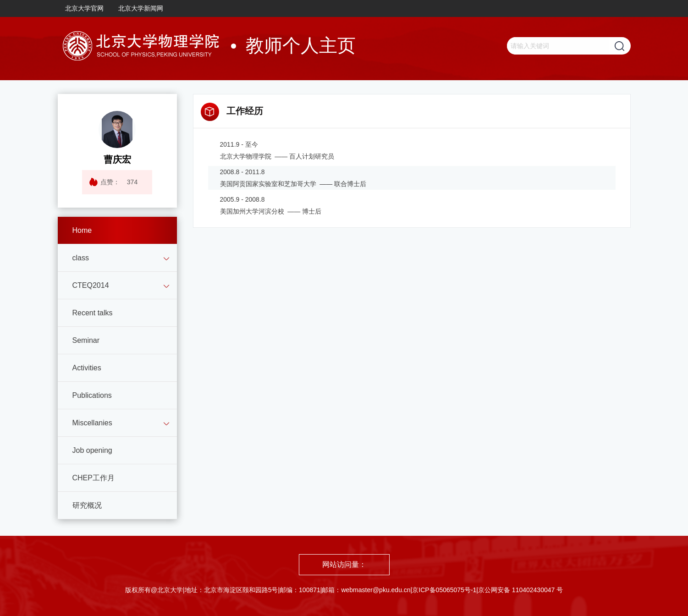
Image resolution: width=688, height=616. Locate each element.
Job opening (92, 450)
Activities (87, 368)
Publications (92, 395)
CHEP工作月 (94, 478)
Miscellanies (92, 423)
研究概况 (87, 505)
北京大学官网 (84, 8)
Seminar (86, 340)
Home (82, 230)
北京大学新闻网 (141, 8)
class (81, 258)
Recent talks (93, 313)
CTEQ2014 (91, 285)
